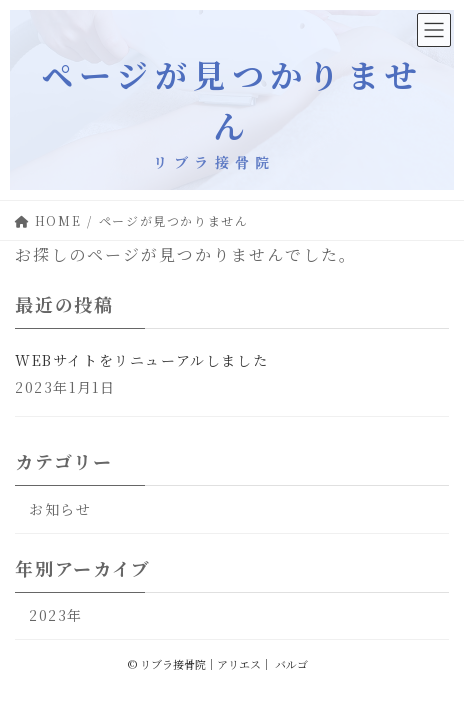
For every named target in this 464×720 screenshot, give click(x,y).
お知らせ (60, 509)
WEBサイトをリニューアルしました (141, 360)
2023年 (56, 615)
